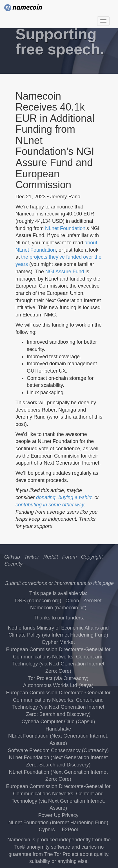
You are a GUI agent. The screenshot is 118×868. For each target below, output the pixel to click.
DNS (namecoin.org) (38, 601)
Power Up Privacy (58, 815)
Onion (72, 601)
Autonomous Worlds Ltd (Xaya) (58, 685)
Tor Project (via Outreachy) (58, 678)
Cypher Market (58, 642)
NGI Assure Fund (65, 272)
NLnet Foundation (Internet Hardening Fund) (58, 823)
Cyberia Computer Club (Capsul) (58, 722)
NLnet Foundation (65, 228)
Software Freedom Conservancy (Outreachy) (58, 750)
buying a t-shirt (75, 497)
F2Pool (70, 830)
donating (46, 497)
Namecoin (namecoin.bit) (58, 608)
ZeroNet (93, 601)
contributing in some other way (50, 505)
